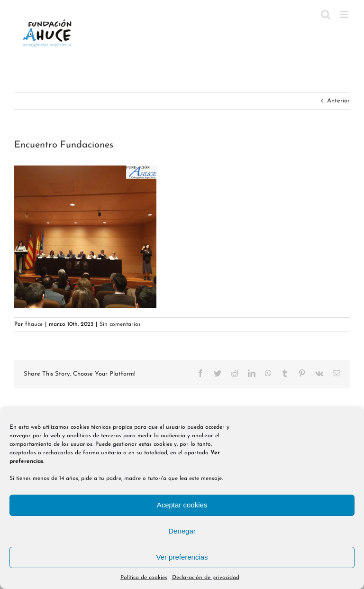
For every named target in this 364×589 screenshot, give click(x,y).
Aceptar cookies (182, 505)
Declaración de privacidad (206, 578)
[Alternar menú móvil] (345, 14)
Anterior (338, 101)
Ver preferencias (182, 557)
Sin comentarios (120, 324)
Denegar (182, 531)
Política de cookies (144, 578)
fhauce (34, 324)
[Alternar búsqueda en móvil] (326, 14)
